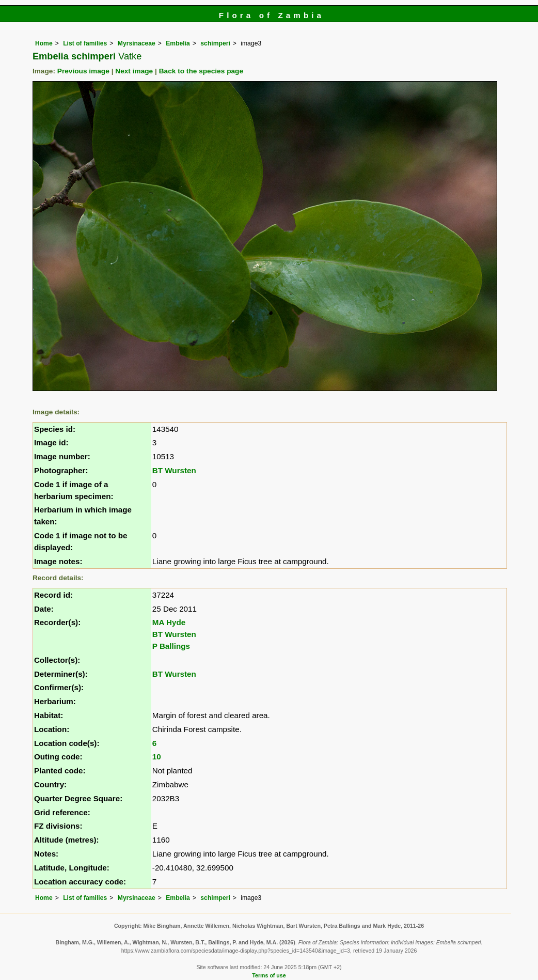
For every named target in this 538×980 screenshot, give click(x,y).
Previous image (83, 71)
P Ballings (171, 646)
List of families (85, 43)
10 (157, 757)
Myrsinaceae (137, 43)
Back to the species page (201, 71)
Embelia (178, 43)
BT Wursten (174, 470)
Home (44, 43)
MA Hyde (169, 622)
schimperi (215, 43)
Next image (134, 71)
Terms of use (269, 975)
